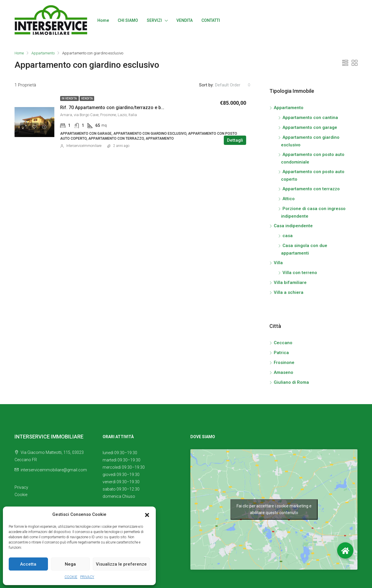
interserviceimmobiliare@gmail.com (54, 470)
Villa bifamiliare (290, 283)
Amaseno (284, 372)
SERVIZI (154, 20)
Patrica (281, 353)
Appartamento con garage (310, 127)
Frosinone (284, 363)
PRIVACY (87, 577)
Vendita (87, 98)
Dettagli (235, 140)
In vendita (69, 98)
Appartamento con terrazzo (311, 189)
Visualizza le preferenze (121, 564)
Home (103, 20)
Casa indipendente (293, 226)
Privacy (21, 487)
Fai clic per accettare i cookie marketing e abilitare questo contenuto (274, 509)
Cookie (21, 495)
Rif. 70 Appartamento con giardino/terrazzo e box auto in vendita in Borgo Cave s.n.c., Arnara (160, 108)
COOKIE (71, 577)
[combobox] (233, 85)
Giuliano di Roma (291, 382)
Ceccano (283, 343)
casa (288, 236)
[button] (147, 515)
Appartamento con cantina (310, 118)
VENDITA (185, 20)
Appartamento (43, 53)
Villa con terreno (300, 273)
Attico (289, 199)
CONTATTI (211, 20)
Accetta (28, 564)
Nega (70, 564)
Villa (278, 263)
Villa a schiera (289, 292)
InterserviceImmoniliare (84, 146)
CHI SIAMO (128, 20)
